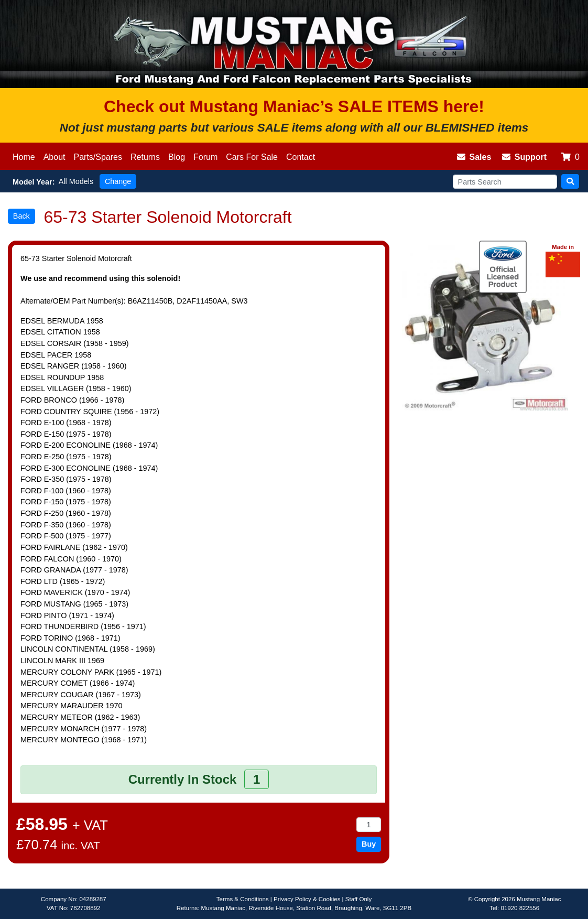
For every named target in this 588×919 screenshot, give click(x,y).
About (55, 157)
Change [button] (118, 181)
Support (524, 157)
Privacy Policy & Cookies (307, 899)
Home (24, 157)
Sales (474, 157)
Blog (177, 157)
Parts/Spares (98, 157)
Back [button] (21, 216)
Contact (301, 157)
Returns (145, 157)
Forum (205, 157)
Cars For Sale (252, 157)
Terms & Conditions (243, 899)
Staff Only (358, 899)
